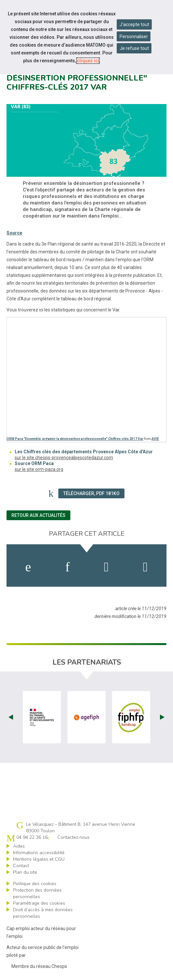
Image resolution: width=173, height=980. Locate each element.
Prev (11, 717)
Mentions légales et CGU (39, 859)
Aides (19, 846)
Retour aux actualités (38, 515)
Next (162, 717)
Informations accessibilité (39, 853)
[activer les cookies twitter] (106, 567)
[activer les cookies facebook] (28, 567)
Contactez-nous (73, 837)
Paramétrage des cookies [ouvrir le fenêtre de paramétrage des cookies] (39, 903)
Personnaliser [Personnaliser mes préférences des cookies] (134, 37)
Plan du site (25, 872)
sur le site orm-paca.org (39, 469)
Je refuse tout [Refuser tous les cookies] (134, 48)
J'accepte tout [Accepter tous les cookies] (134, 24)
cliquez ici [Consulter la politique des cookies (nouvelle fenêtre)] (88, 61)
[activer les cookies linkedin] (68, 567)
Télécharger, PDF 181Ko (91, 493)
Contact (21, 866)
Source (14, 233)
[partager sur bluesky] (145, 567)
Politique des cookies (35, 884)
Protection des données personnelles (37, 893)
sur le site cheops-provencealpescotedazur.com (64, 458)
